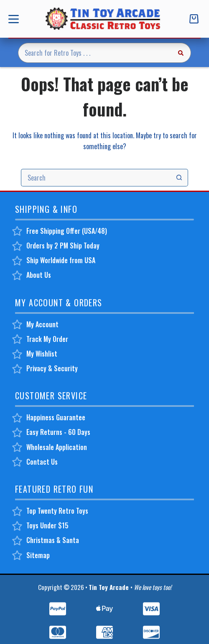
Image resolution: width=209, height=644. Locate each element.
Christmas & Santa (53, 540)
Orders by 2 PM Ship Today (63, 246)
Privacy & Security (52, 368)
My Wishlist (42, 354)
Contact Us (42, 462)
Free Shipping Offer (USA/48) (67, 231)
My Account (42, 324)
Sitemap (38, 555)
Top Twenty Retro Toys (57, 511)
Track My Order (47, 339)
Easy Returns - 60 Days (58, 432)
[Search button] (181, 53)
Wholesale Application (57, 447)
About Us (39, 275)
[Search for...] (94, 53)
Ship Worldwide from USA (61, 260)
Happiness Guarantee (56, 417)
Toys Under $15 (47, 525)
